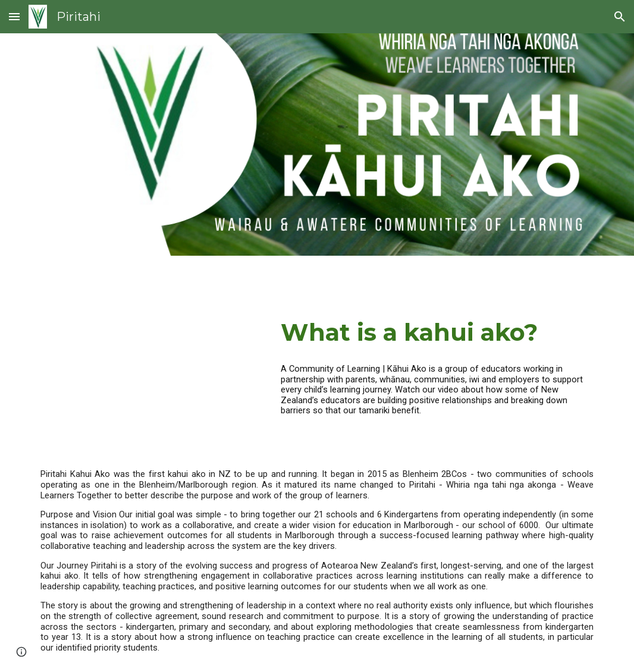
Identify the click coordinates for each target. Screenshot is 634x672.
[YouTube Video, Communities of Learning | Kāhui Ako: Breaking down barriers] (149, 373)
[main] (437, 332)
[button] (14, 16)
